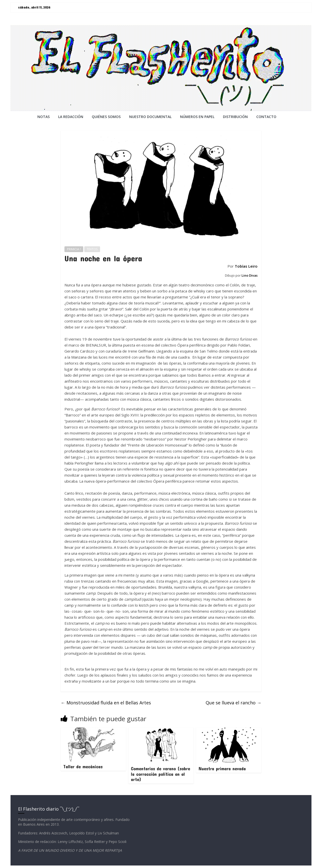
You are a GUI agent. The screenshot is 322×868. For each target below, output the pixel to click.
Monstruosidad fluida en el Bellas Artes (106, 703)
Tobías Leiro (246, 266)
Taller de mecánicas (83, 767)
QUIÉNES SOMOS (106, 117)
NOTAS (44, 117)
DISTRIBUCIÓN (235, 117)
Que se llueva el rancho (233, 703)
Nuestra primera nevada (222, 769)
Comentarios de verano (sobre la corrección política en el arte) (160, 774)
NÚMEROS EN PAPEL (197, 117)
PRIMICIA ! (74, 249)
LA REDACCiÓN (71, 117)
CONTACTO (266, 117)
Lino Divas (250, 275)
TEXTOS (92, 249)
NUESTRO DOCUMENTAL (150, 117)
